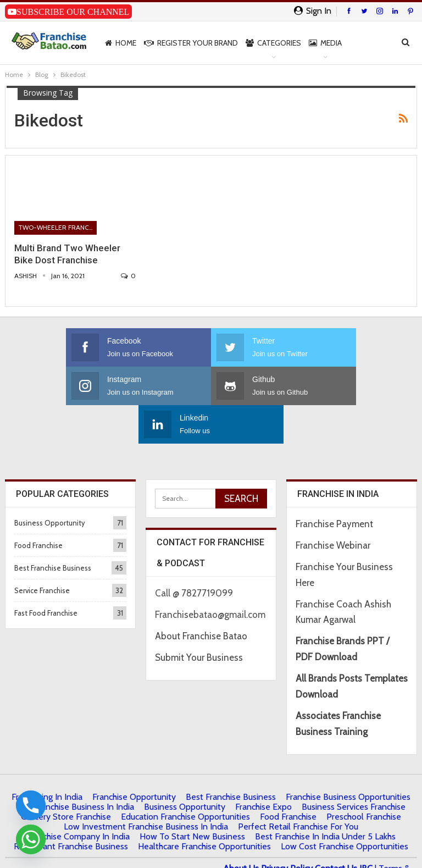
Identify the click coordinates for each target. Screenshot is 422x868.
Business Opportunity (50, 484)
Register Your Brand (191, 43)
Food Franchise (38, 507)
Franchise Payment (334, 485)
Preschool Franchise (364, 778)
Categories (273, 43)
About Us (241, 830)
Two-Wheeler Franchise (57, 227)
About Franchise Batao (201, 598)
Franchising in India (47, 758)
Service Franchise (42, 552)
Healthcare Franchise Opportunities (204, 808)
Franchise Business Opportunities (348, 758)
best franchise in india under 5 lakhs (325, 798)
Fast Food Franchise (46, 574)
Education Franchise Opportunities (185, 778)
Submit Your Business (199, 619)
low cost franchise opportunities (345, 808)
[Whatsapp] (31, 839)
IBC (366, 830)
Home (121, 43)
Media (325, 43)
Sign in (313, 11)
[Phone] (31, 805)
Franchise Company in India (78, 798)
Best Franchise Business (53, 529)
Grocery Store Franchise (66, 778)
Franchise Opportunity (134, 758)
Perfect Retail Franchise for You (298, 788)
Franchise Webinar (333, 507)
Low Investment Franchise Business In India (146, 788)
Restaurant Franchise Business (71, 808)
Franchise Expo (263, 768)
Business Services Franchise (354, 768)
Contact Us (336, 830)
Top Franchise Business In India (76, 768)
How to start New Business (192, 798)
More (360, 43)
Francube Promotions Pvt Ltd (121, 845)
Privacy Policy (287, 830)
